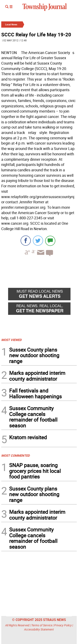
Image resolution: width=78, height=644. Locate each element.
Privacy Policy (63, 625)
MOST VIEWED (11, 340)
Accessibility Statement (39, 629)
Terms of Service (42, 625)
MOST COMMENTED (15, 455)
